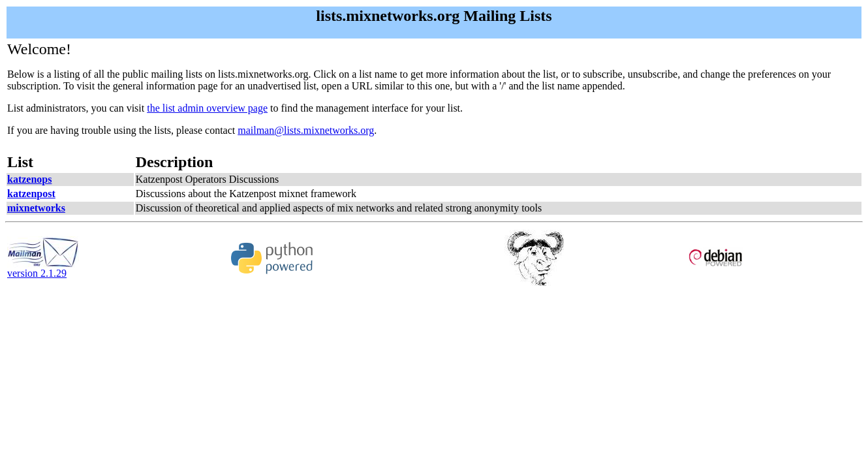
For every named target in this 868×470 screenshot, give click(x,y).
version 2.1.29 (43, 269)
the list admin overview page (207, 108)
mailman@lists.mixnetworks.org (306, 130)
